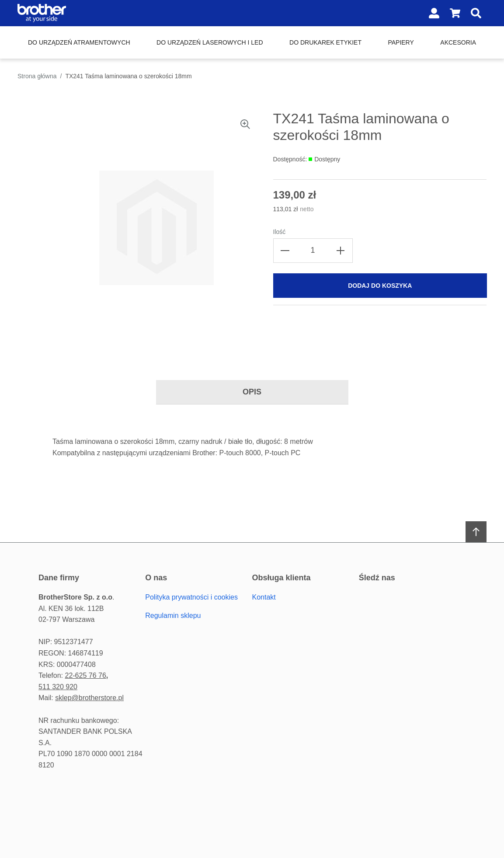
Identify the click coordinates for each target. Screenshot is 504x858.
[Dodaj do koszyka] (380, 286)
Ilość (280, 232)
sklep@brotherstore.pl (89, 698)
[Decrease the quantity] (285, 251)
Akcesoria (458, 42)
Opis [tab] (252, 392)
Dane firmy (59, 578)
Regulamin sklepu (173, 616)
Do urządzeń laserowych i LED (210, 42)
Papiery (401, 42)
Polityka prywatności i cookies (191, 597)
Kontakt (264, 597)
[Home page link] (73, 13)
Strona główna (37, 76)
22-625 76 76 (85, 675)
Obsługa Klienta (282, 578)
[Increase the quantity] (341, 251)
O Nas (156, 578)
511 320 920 (58, 687)
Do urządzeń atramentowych (79, 42)
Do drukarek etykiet (325, 42)
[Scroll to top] (476, 532)
